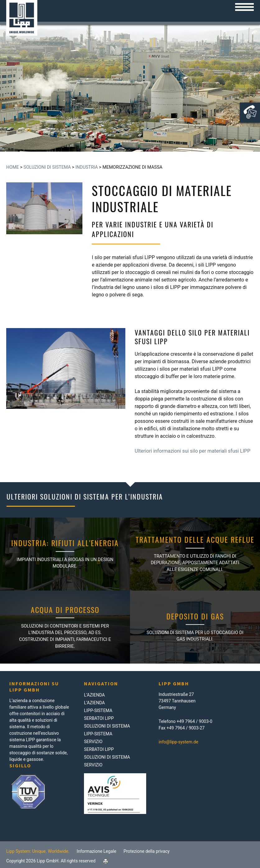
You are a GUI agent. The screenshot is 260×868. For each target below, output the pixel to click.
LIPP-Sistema (98, 710)
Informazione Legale (97, 851)
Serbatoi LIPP (99, 718)
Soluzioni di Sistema (47, 167)
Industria (86, 167)
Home (13, 167)
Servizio (93, 742)
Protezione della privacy (146, 851)
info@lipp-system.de (178, 742)
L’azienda (94, 695)
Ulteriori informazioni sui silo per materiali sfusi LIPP (193, 451)
